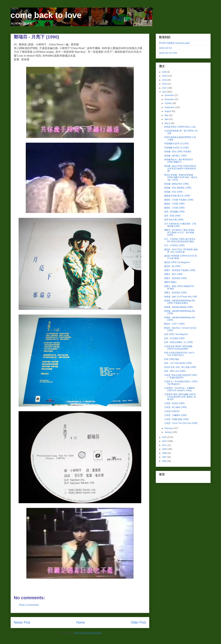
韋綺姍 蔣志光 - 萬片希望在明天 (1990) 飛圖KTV (179, 161)
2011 (165, 445)
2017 (165, 88)
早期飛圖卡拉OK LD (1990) (177, 148)
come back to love (46, 15)
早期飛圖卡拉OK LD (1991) (177, 144)
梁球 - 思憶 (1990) (172, 216)
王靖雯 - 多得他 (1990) (174, 403)
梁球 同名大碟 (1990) (174, 220)
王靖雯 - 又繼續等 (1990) (176, 415)
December (170, 95)
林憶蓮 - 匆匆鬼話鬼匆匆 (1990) (179, 307)
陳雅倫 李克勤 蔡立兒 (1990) (177, 196)
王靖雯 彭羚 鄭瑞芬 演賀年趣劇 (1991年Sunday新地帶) (178, 348)
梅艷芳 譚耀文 (171, 282)
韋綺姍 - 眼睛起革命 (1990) (177, 184)
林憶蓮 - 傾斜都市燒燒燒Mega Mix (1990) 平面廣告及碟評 (180, 302)
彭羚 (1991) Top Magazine (176, 334)
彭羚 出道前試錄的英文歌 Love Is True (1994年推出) (179, 354)
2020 (165, 76)
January (168, 432)
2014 (165, 441)
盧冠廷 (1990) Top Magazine (177, 262)
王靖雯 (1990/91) (172, 411)
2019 (165, 80)
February (169, 428)
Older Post (138, 622)
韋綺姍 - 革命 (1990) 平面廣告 (178, 152)
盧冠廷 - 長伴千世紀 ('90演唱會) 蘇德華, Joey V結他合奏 (181, 251)
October (168, 103)
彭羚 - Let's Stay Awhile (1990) (178, 363)
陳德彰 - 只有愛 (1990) (174, 204)
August (168, 111)
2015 (165, 437)
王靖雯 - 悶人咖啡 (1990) (176, 407)
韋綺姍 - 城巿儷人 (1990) (176, 156)
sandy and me (165, 48)
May (167, 115)
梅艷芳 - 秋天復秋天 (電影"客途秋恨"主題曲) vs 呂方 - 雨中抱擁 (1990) (179, 232)
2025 (165, 72)
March (168, 123)
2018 (165, 84)
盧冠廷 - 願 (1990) (172, 266)
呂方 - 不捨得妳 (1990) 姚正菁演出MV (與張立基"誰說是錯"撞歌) (180, 240)
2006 (165, 461)
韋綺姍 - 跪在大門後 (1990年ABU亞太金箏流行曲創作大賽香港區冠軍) (180, 169)
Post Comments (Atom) (88, 633)
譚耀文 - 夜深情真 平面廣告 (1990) (180, 270)
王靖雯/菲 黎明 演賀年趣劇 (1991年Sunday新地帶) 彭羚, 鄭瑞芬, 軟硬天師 (180, 397)
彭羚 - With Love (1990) (175, 371)
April (167, 119)
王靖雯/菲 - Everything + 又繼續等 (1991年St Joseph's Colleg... (179, 389)
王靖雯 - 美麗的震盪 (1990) (177, 419)
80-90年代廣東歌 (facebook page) (174, 43)
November (170, 99)
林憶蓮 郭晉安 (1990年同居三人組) (180, 127)
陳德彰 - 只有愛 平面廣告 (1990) (179, 200)
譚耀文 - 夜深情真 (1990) (176, 278)
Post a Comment (29, 605)
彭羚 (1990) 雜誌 (172, 359)
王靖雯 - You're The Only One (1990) (181, 423)
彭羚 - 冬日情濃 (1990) (174, 338)
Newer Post (22, 622)
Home (81, 622)
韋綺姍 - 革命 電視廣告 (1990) (178, 188)
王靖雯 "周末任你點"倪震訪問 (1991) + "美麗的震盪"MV (181, 376)
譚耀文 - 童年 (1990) (173, 274)
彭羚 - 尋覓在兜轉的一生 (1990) (179, 342)
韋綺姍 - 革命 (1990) (173, 192)
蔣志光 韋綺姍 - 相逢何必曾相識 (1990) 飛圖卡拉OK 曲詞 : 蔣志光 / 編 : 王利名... (181, 177)
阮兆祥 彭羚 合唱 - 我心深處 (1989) (180, 367)
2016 (165, 92)
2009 (165, 449)
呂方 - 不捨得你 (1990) (174, 245)
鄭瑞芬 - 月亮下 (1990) (174, 324)
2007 (165, 457)
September (170, 107)
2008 (165, 453)
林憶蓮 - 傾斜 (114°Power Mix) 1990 (181, 297)
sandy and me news (168, 53)
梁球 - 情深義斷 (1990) (174, 212)
